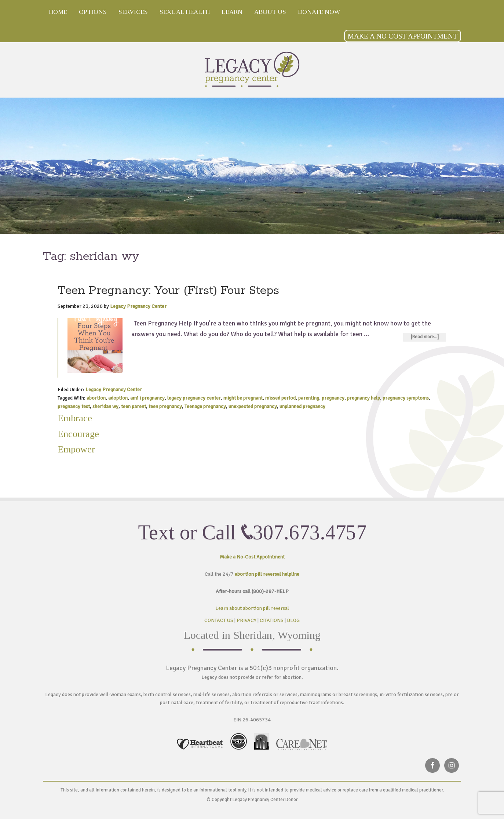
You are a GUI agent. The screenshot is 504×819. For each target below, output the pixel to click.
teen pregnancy (165, 406)
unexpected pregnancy (253, 406)
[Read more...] (425, 337)
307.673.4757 (310, 532)
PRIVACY (246, 620)
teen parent (134, 406)
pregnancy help (364, 398)
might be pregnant (243, 398)
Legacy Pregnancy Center (252, 69)
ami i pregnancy (147, 398)
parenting (309, 398)
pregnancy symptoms (406, 398)
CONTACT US (219, 620)
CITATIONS (272, 620)
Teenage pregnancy (205, 406)
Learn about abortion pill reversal (252, 608)
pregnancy (333, 398)
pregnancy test (74, 406)
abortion (96, 398)
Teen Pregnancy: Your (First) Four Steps (168, 291)
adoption (118, 398)
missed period (280, 398)
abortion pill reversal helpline (267, 574)
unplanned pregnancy (302, 406)
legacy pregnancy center (194, 398)
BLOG (293, 620)
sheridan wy (105, 406)
